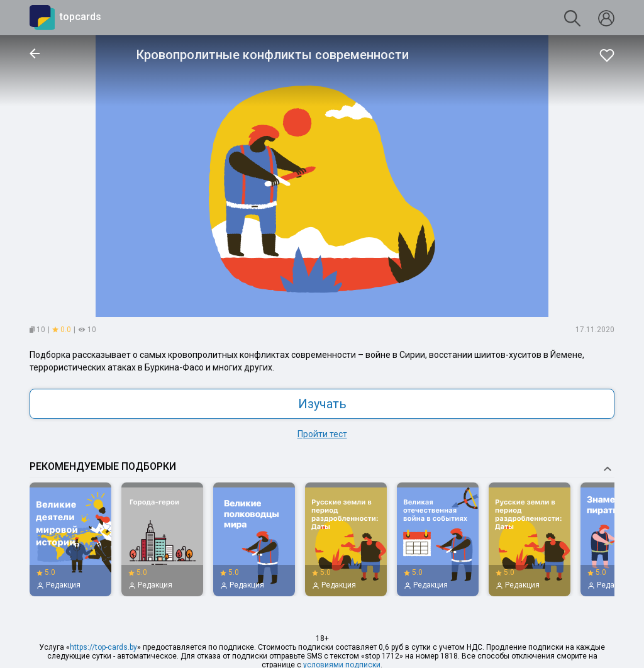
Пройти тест (322, 434)
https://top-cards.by (103, 647)
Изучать (322, 404)
